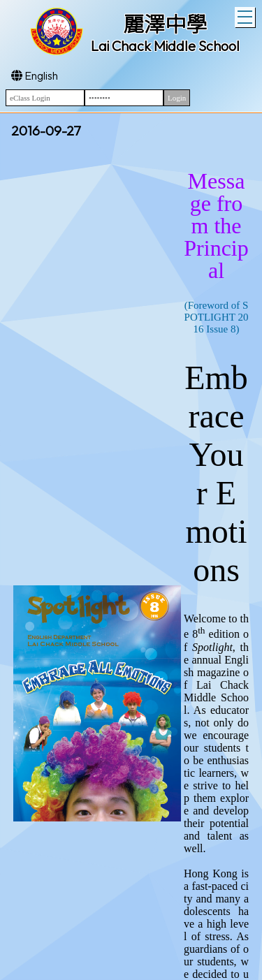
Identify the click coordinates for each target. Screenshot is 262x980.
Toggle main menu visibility (246, 15)
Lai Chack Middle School (165, 46)
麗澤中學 (165, 24)
